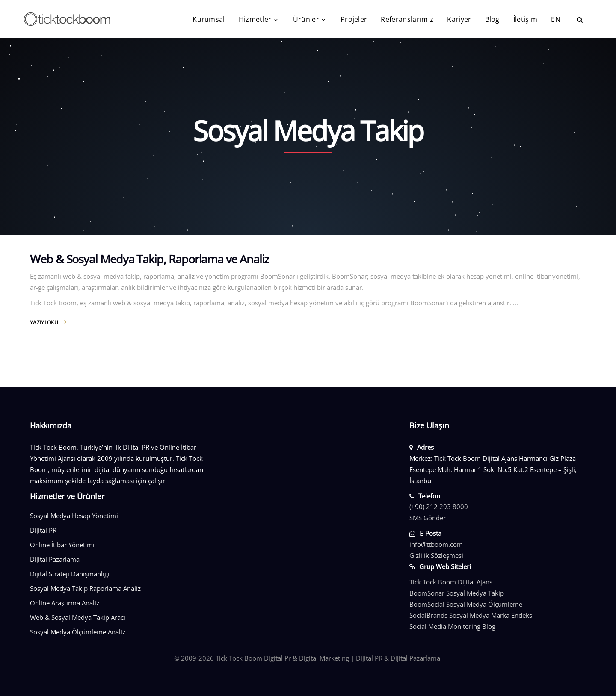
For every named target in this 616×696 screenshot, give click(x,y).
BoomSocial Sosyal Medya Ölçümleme (466, 604)
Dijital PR (43, 530)
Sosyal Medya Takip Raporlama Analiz (85, 588)
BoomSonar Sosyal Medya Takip (457, 593)
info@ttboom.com (436, 544)
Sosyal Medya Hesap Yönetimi (74, 516)
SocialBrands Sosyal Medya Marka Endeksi (472, 615)
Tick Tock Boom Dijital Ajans (451, 582)
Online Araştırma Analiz (65, 603)
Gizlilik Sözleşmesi (436, 555)
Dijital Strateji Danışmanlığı (70, 574)
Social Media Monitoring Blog (452, 626)
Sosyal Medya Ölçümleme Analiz (78, 632)
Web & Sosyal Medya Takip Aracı (78, 617)
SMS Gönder (428, 518)
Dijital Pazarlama (55, 559)
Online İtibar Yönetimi (62, 545)
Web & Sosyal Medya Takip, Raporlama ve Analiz (150, 259)
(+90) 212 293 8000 (439, 507)
